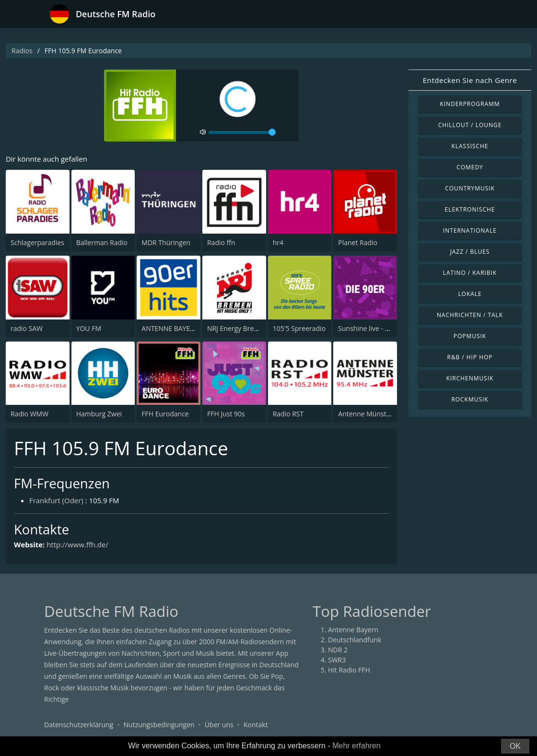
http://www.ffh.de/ (77, 545)
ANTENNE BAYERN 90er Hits (185, 328)
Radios (22, 51)
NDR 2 (338, 650)
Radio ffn (221, 242)
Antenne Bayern (353, 630)
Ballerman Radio (102, 242)
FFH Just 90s (226, 414)
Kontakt (256, 725)
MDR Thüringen (166, 242)
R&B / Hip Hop (470, 357)
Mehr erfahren (356, 746)
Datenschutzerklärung (79, 725)
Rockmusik (470, 399)
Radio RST (288, 414)
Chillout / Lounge (470, 125)
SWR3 (337, 660)
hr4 (278, 242)
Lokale (470, 294)
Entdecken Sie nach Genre (470, 80)
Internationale (470, 230)
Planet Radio (358, 242)
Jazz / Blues (470, 252)
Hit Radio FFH (349, 670)
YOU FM (89, 328)
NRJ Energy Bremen (238, 328)
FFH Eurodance (165, 414)
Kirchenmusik (470, 378)
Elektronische (470, 209)
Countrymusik (470, 188)
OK (515, 746)
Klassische (470, 146)
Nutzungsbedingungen (159, 725)
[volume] (242, 132)
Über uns (219, 725)
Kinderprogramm (470, 104)
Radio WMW (29, 414)
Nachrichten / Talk (470, 315)
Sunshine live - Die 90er (374, 328)
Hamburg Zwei (99, 414)
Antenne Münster (365, 414)
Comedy (470, 167)
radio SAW (27, 328)
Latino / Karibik (470, 273)
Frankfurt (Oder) (56, 500)
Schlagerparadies (37, 242)
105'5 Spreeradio (299, 328)
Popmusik (470, 336)
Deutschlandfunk (355, 640)
